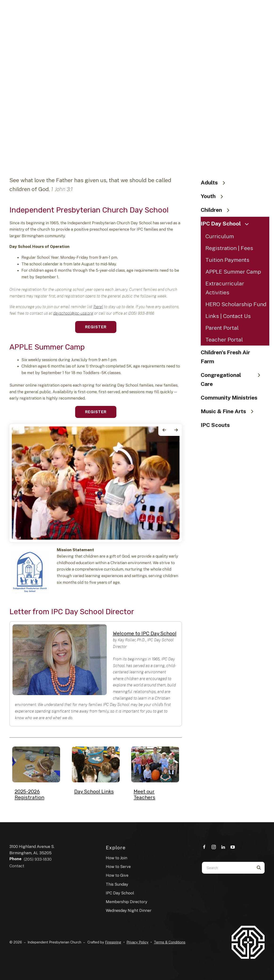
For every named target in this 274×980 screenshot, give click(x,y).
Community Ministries (229, 398)
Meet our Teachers (144, 794)
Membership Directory (127, 902)
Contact (17, 866)
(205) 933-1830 (38, 859)
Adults (215, 182)
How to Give (117, 875)
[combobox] (227, 868)
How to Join (117, 858)
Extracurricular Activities (225, 288)
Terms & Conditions (170, 942)
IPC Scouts (215, 425)
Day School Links (94, 791)
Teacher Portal (224, 340)
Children (217, 210)
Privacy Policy (137, 942)
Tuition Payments (227, 260)
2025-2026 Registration (29, 794)
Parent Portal (222, 328)
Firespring (113, 942)
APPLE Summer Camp (233, 272)
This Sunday (117, 884)
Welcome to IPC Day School (145, 633)
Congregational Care (233, 379)
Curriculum (220, 236)
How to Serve (118, 867)
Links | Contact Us (228, 316)
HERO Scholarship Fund (236, 304)
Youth (214, 196)
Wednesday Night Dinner (129, 910)
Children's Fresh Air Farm (225, 357)
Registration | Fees (229, 248)
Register (96, 327)
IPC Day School (227, 223)
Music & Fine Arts (229, 411)
